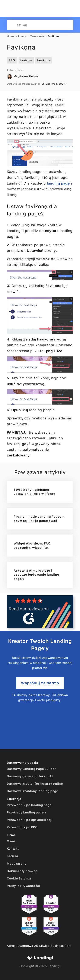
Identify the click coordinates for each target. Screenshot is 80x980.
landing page (58, 183)
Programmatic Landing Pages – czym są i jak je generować (39, 519)
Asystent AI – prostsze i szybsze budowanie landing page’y (36, 575)
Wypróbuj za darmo (40, 683)
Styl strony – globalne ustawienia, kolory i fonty (34, 492)
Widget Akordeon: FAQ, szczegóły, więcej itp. (32, 545)
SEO (12, 60)
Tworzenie (37, 36)
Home (11, 36)
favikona (44, 60)
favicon (26, 60)
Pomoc (22, 36)
